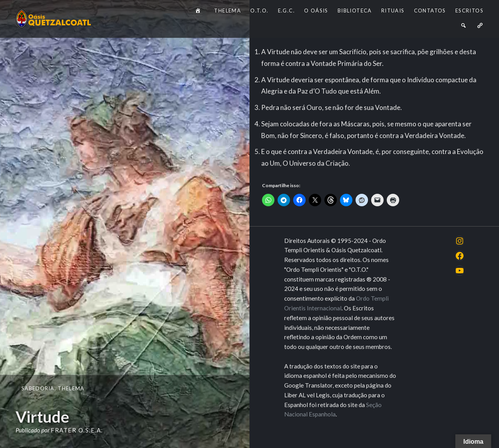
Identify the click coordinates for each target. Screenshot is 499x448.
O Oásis (316, 11)
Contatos (430, 11)
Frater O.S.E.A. (77, 430)
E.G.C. (286, 11)
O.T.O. (259, 11)
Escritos (469, 11)
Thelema (227, 11)
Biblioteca (355, 11)
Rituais (393, 11)
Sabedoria (38, 388)
